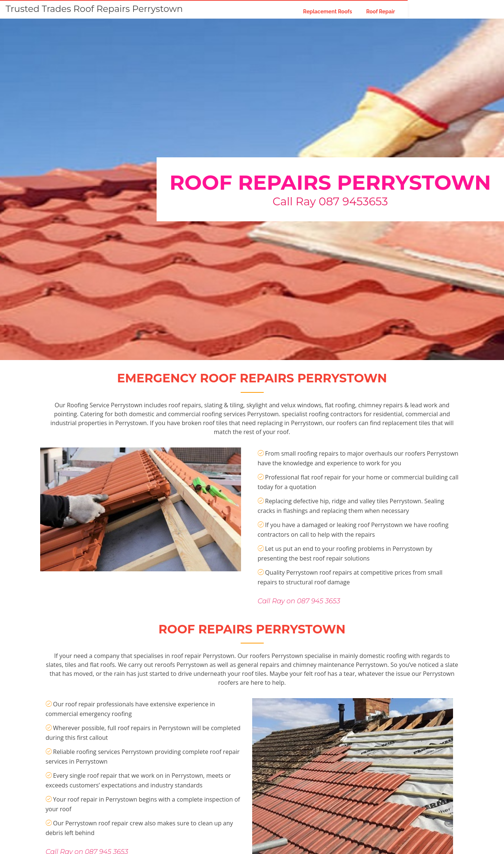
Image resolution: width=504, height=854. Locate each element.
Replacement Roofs (384, 11)
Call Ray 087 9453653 (330, 201)
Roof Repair (437, 11)
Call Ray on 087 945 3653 (299, 635)
